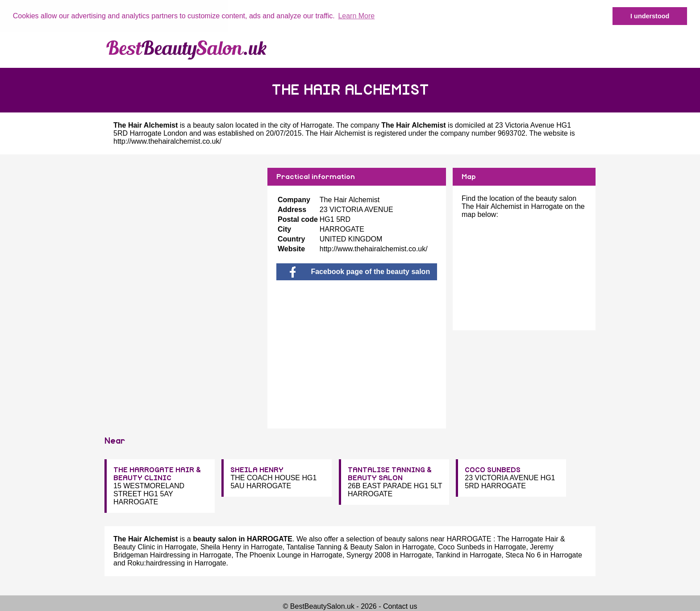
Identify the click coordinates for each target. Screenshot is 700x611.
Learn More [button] (356, 16)
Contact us (400, 606)
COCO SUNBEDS (493, 470)
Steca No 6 (523, 555)
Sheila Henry (221, 547)
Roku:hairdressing (156, 563)
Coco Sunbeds (461, 547)
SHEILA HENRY (257, 470)
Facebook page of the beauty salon (360, 271)
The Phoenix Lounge (268, 555)
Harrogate (316, 125)
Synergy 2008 (369, 555)
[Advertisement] (183, 230)
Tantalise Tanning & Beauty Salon (339, 547)
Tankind (448, 555)
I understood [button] (650, 16)
